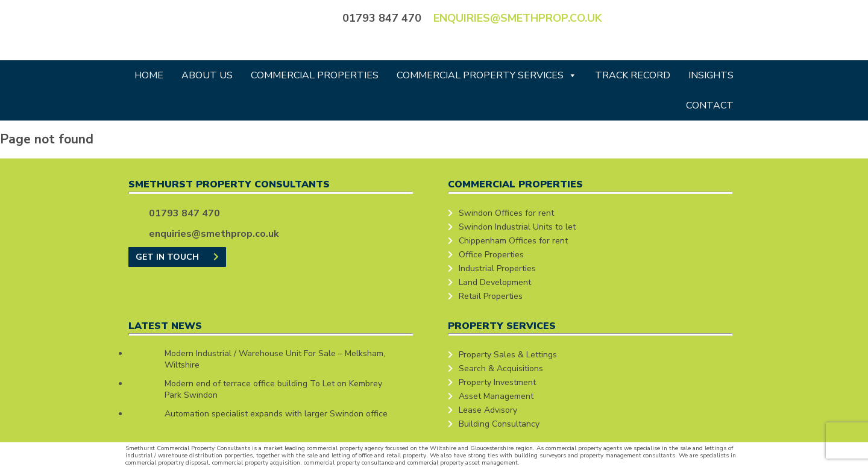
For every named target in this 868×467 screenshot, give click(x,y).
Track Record (633, 75)
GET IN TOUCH (177, 257)
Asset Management (496, 396)
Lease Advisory (488, 410)
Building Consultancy (499, 424)
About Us (207, 75)
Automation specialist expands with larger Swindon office (276, 414)
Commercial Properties (315, 75)
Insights (711, 75)
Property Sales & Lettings (508, 355)
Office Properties (491, 255)
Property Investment (497, 382)
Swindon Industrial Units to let (517, 227)
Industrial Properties (497, 268)
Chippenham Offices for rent (513, 241)
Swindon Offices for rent (506, 213)
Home (149, 75)
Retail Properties (491, 296)
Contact (710, 105)
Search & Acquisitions (501, 368)
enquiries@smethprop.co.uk (518, 18)
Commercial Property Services (487, 75)
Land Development (495, 282)
